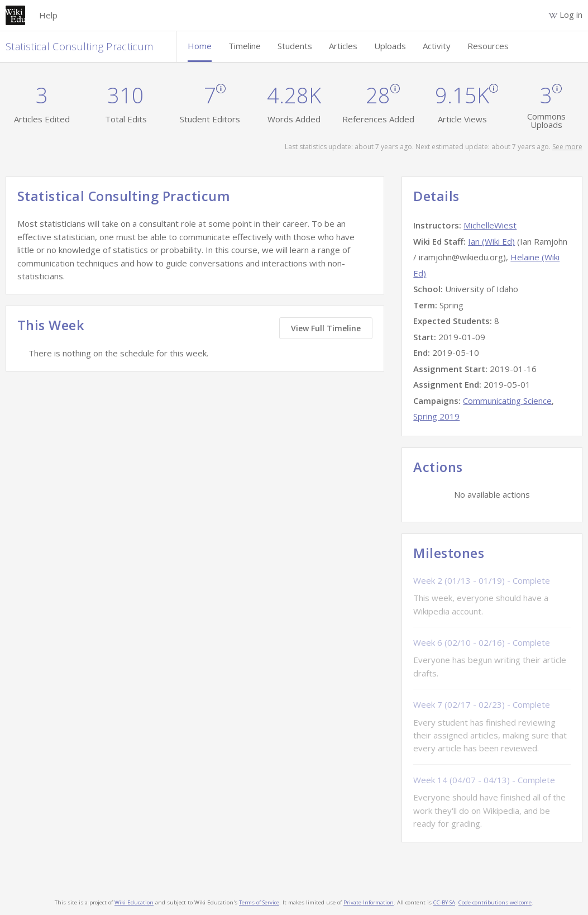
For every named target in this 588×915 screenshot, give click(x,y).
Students (295, 46)
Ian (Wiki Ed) (491, 241)
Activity (437, 46)
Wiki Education (134, 902)
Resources (488, 46)
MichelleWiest (490, 225)
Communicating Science (507, 401)
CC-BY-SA (444, 902)
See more (567, 147)
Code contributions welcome (495, 902)
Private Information (369, 902)
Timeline (245, 46)
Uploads (390, 46)
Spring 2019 (436, 416)
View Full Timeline (326, 328)
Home (200, 46)
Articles (343, 46)
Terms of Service (259, 902)
